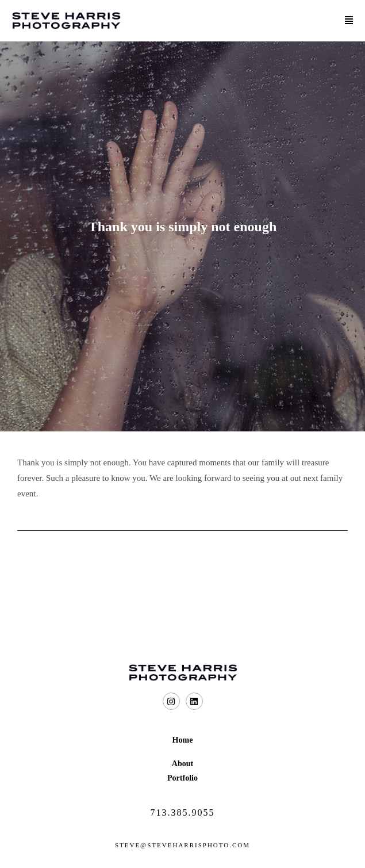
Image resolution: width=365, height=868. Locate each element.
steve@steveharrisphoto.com (182, 845)
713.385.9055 (183, 812)
